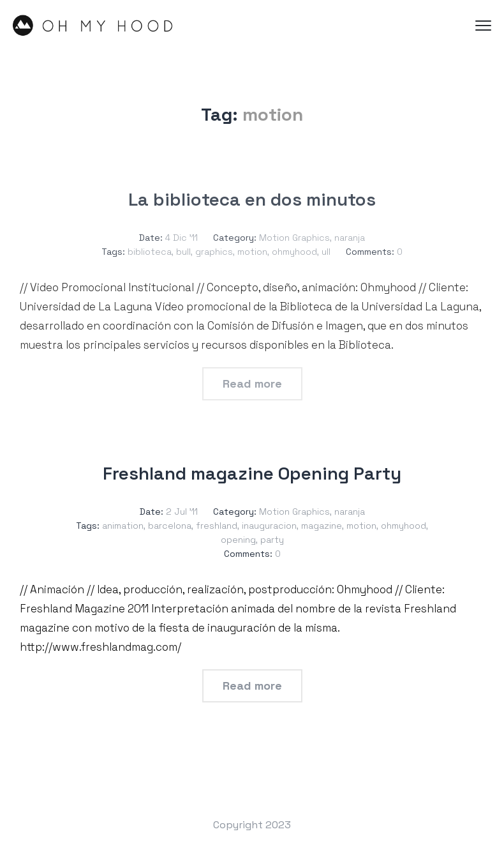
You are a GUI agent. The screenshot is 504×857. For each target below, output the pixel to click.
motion (252, 252)
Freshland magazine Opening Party (252, 473)
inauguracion (269, 526)
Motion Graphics (294, 238)
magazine (322, 526)
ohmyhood (294, 252)
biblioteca (150, 252)
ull (326, 252)
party (272, 540)
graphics (214, 252)
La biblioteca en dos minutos (252, 199)
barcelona (170, 526)
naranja (350, 238)
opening (238, 540)
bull (183, 252)
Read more (252, 383)
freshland (217, 526)
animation (123, 526)
